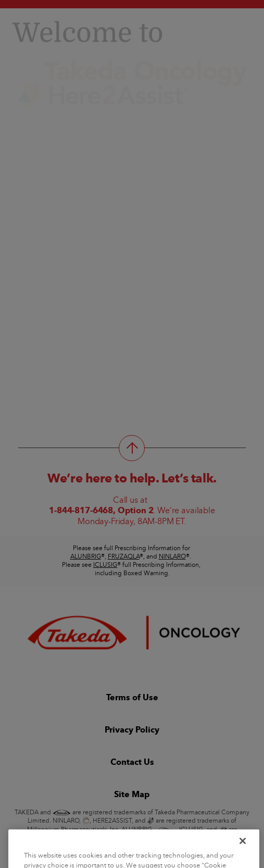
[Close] (243, 850)
